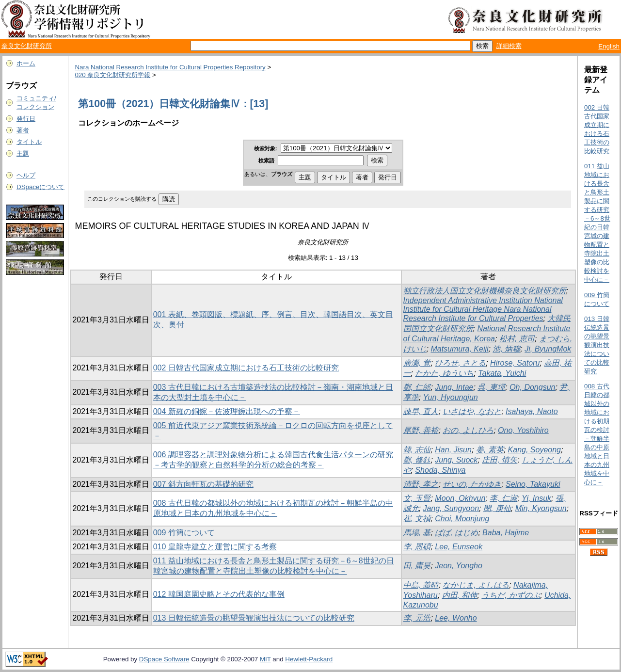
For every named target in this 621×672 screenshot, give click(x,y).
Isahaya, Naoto (532, 411)
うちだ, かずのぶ (511, 595)
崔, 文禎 (417, 519)
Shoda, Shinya (440, 470)
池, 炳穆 (506, 349)
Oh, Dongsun (532, 387)
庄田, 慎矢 (500, 460)
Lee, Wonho (456, 618)
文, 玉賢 (417, 498)
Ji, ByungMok (548, 349)
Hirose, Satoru (515, 363)
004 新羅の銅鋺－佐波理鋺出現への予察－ (227, 411)
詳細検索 (509, 46)
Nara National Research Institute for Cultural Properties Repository (170, 67)
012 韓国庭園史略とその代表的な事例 (219, 594)
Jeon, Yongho (459, 566)
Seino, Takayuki (533, 484)
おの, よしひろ (468, 430)
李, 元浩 (417, 618)
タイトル (29, 142)
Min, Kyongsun (541, 508)
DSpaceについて (40, 187)
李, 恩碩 (417, 547)
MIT (265, 659)
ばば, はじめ (456, 533)
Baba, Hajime (506, 533)
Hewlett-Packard (309, 659)
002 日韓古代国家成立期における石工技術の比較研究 (246, 368)
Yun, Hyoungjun (450, 397)
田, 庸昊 (417, 566)
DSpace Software (164, 659)
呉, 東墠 (491, 387)
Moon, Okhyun (460, 498)
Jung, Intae (454, 387)
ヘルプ (26, 175)
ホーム (26, 63)
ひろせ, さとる (460, 363)
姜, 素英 (490, 450)
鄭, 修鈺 (417, 460)
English (609, 46)
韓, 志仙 (417, 450)
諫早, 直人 (421, 411)
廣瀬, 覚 (417, 363)
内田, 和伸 (460, 595)
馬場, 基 (417, 533)
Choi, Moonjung (462, 519)
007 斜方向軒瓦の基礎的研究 (203, 484)
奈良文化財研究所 (27, 46)
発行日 (26, 119)
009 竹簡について (184, 533)
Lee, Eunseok (459, 547)
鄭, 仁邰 (417, 387)
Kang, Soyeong (534, 450)
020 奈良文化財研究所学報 (112, 75)
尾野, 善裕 (421, 430)
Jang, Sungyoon (451, 508)
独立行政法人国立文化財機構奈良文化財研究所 (485, 291)
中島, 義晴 (421, 585)
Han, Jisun (453, 450)
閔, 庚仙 (497, 508)
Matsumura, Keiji (459, 349)
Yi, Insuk (536, 498)
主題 (23, 153)
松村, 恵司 (517, 339)
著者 (23, 130)
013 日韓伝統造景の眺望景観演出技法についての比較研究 (254, 618)
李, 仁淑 (503, 498)
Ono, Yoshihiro (523, 430)
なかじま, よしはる (476, 585)
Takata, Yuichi (502, 373)
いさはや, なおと (472, 411)
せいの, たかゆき (472, 484)
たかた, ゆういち (444, 373)
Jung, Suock (456, 460)
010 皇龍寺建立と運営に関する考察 (215, 547)
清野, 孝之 (421, 484)
